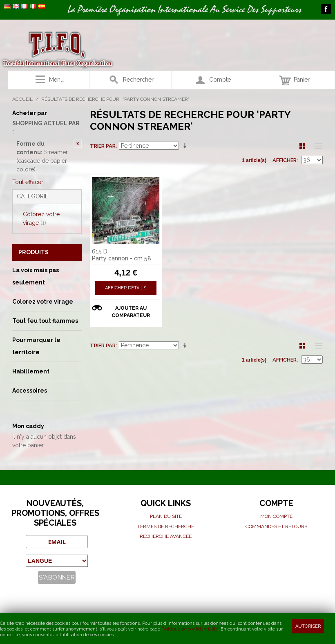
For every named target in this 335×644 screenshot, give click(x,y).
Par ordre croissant (186, 146)
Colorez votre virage (41, 219)
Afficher (285, 160)
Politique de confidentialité (190, 629)
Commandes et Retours (276, 526)
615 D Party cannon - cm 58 (122, 255)
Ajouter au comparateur (131, 312)
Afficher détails (126, 288)
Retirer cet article (78, 144)
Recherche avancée (166, 536)
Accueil (22, 99)
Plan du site (166, 516)
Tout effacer (28, 182)
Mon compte (276, 516)
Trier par (103, 146)
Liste (317, 146)
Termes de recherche (166, 526)
